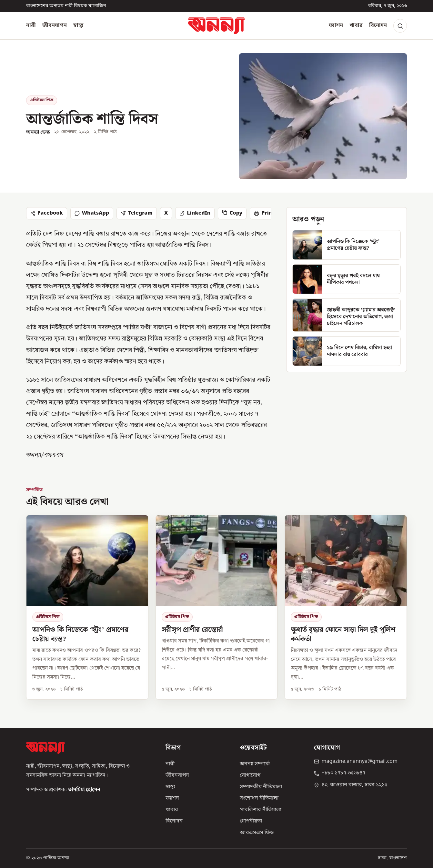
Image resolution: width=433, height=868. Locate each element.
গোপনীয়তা (251, 821)
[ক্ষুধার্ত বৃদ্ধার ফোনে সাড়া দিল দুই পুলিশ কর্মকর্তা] (346, 607)
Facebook (47, 213)
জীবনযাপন (55, 25)
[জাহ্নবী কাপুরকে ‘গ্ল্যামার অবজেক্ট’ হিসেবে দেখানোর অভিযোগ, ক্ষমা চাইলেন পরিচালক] (347, 315)
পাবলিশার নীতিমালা (261, 810)
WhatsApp (92, 213)
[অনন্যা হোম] (216, 26)
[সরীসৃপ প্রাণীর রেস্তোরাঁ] (217, 607)
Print (264, 213)
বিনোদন (378, 25)
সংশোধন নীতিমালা (259, 798)
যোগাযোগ (250, 775)
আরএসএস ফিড (257, 833)
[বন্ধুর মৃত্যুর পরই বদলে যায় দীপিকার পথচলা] (347, 279)
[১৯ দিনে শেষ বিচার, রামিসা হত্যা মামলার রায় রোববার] (347, 351)
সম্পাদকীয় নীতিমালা (261, 787)
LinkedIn (195, 213)
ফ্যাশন (336, 25)
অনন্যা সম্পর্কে (255, 764)
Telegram (137, 213)
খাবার (356, 25)
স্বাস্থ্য (78, 25)
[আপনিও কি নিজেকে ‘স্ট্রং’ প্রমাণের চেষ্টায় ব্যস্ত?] (347, 245)
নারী (31, 25)
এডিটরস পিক (42, 100)
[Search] (400, 26)
